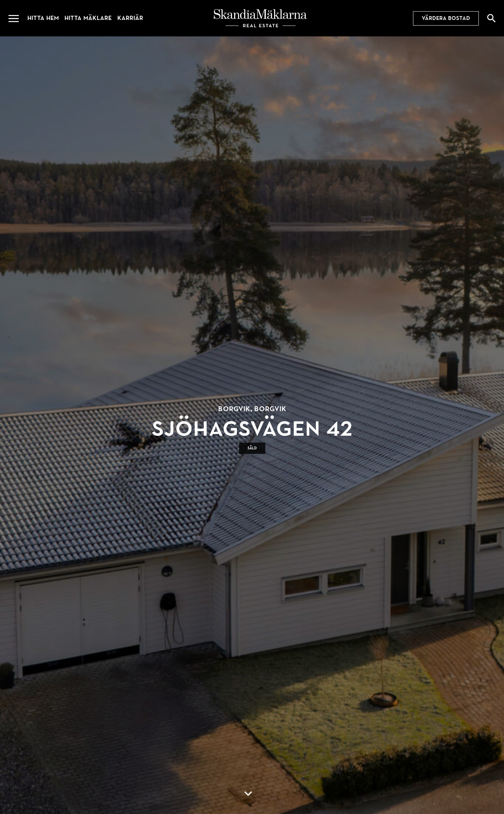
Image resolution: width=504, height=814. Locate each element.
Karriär (130, 18)
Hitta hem (43, 18)
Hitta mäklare (88, 18)
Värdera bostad (446, 18)
